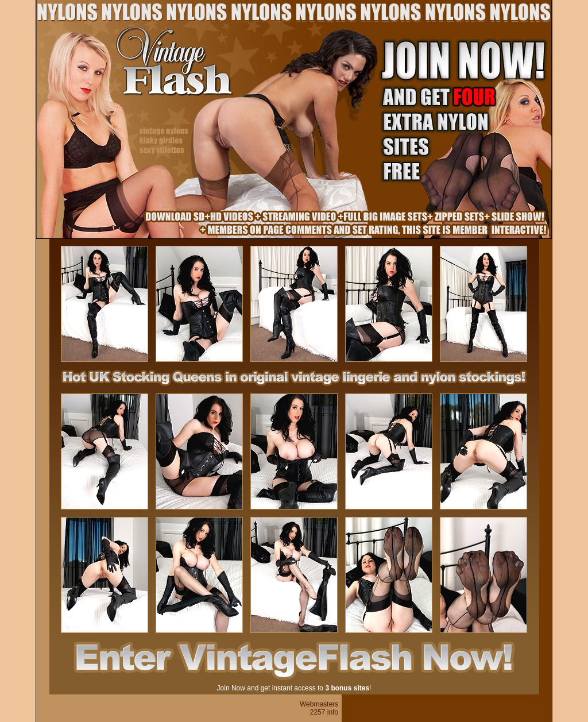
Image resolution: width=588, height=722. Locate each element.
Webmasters (319, 704)
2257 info (324, 712)
